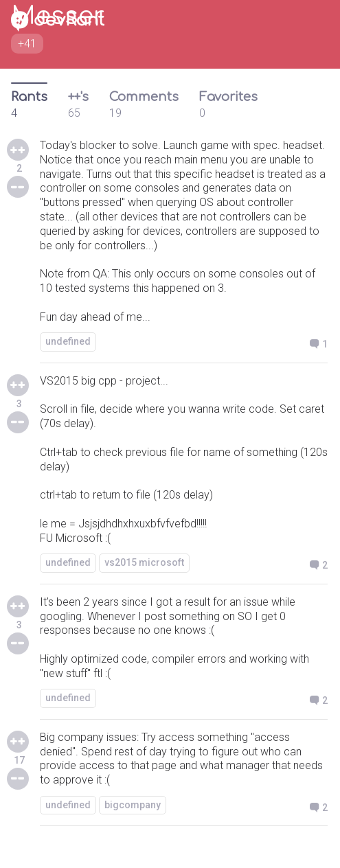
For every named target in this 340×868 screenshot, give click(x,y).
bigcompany (133, 805)
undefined (68, 341)
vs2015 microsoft (144, 562)
